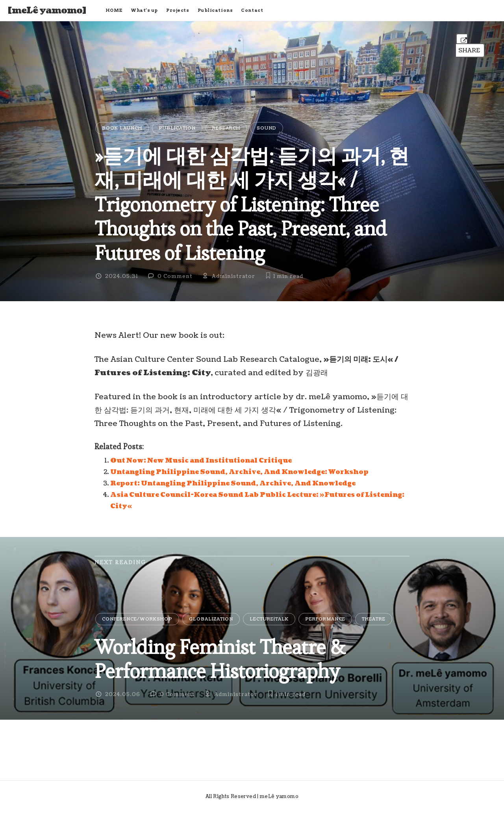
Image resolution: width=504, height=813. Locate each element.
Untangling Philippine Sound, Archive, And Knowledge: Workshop (239, 472)
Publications (215, 10)
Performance (325, 619)
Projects (178, 10)
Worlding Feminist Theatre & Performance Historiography (220, 659)
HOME (114, 10)
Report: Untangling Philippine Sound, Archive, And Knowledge (233, 483)
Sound (267, 128)
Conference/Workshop (137, 619)
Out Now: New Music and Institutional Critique (201, 461)
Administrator (233, 276)
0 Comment (175, 276)
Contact (252, 10)
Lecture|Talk (269, 619)
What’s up (144, 10)
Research (226, 128)
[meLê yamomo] (47, 11)
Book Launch (122, 128)
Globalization (211, 619)
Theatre (374, 619)
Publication (177, 128)
